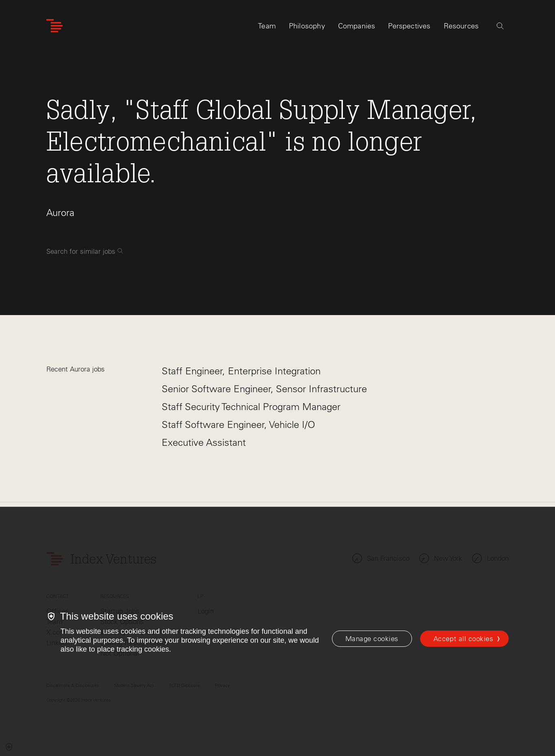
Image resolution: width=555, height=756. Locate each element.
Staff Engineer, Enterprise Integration (241, 371)
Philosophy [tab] (307, 31)
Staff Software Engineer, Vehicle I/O (238, 424)
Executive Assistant (204, 442)
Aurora (60, 213)
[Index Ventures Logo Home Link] (54, 31)
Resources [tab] (461, 31)
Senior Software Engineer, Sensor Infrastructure (264, 389)
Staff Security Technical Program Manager (251, 407)
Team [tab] (267, 31)
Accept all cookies (463, 639)
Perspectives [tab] (409, 31)
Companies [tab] (357, 31)
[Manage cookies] (372, 639)
